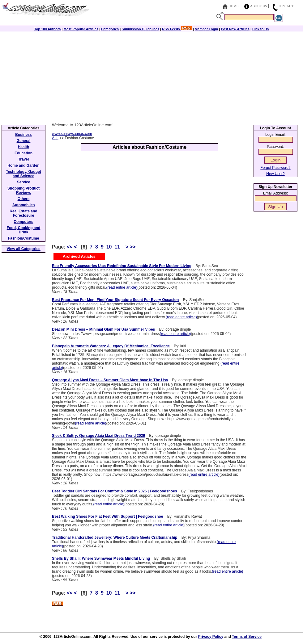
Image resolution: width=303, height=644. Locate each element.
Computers (23, 222)
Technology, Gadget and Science (23, 174)
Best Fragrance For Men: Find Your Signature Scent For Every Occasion (115, 300)
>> (133, 247)
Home (233, 6)
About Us (259, 6)
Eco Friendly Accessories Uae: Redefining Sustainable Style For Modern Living (122, 266)
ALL (55, 138)
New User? (275, 174)
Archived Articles (79, 256)
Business (23, 135)
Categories (110, 29)
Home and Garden (23, 165)
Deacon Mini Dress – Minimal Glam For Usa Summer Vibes (103, 329)
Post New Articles (235, 29)
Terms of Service (247, 637)
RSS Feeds (177, 29)
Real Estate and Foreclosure (23, 213)
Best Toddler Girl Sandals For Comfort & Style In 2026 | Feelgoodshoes (115, 491)
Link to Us (260, 29)
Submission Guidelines (140, 29)
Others (24, 199)
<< (70, 247)
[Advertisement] (151, 76)
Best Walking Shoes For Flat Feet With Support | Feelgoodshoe (108, 516)
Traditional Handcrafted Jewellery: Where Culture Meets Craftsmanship (115, 537)
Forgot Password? (275, 168)
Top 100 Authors (48, 29)
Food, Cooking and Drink (24, 230)
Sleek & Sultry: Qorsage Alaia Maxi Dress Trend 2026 (98, 436)
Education (23, 153)
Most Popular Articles (81, 29)
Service (24, 182)
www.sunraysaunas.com (72, 134)
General (24, 141)
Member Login (206, 29)
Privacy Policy (211, 637)
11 (117, 247)
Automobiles (24, 205)
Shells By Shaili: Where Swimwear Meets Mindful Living (101, 558)
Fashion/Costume (24, 238)
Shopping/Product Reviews (23, 190)
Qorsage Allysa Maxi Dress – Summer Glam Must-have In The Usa (110, 380)
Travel (24, 159)
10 (109, 247)
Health (24, 147)
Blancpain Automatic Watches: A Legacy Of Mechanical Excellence (111, 346)
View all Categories (24, 249)
